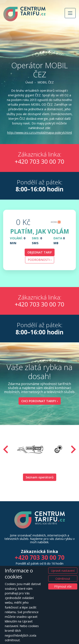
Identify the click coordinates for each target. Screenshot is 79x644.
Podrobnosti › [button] (40, 260)
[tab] (39, 240)
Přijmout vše (63, 586)
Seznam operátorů (40, 477)
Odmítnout (63, 579)
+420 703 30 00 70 (39, 161)
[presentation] (6, 449)
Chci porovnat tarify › (40, 401)
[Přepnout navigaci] (70, 13)
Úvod (29, 82)
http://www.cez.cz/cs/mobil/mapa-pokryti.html (39, 132)
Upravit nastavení (63, 571)
